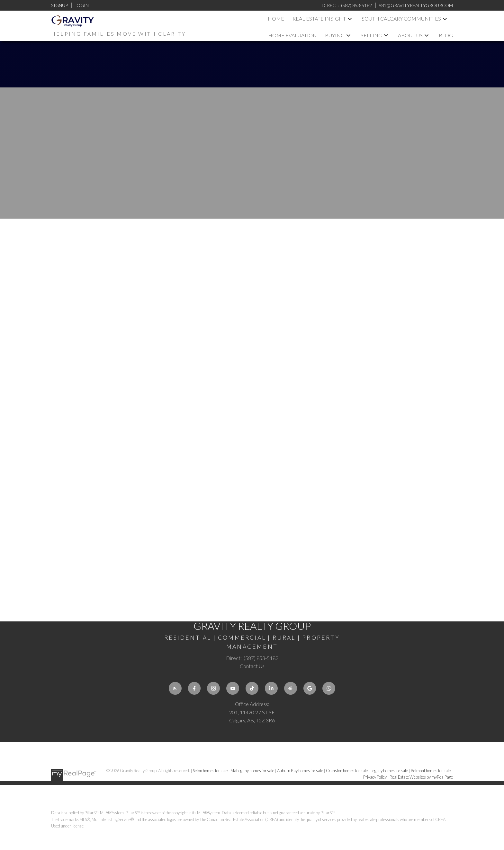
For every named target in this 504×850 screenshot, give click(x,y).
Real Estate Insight (319, 18)
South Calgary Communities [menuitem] (401, 18)
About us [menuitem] (410, 35)
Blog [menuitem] (446, 35)
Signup (59, 5)
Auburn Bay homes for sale (300, 771)
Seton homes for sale (211, 771)
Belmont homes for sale (431, 771)
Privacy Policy (375, 777)
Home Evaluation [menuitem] (292, 35)
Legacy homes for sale (390, 771)
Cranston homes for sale (347, 771)
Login (82, 5)
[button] (175, 688)
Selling (371, 35)
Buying (335, 35)
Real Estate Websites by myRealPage (421, 777)
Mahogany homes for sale (253, 771)
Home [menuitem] (276, 18)
